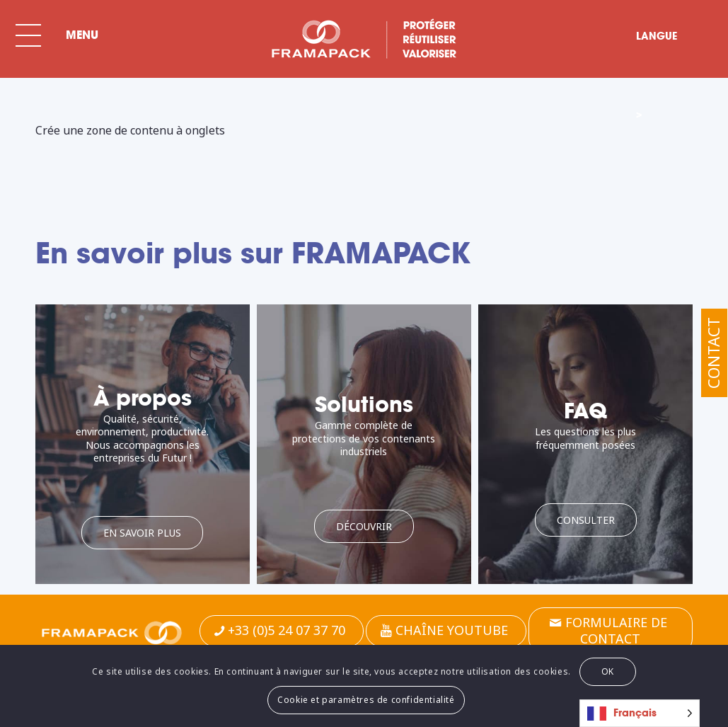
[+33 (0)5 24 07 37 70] (282, 631)
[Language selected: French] (640, 713)
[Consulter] (586, 520)
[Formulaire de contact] (611, 631)
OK (608, 671)
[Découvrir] (364, 526)
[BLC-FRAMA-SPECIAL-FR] (364, 39)
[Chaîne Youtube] (446, 631)
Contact (713, 353)
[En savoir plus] (142, 533)
